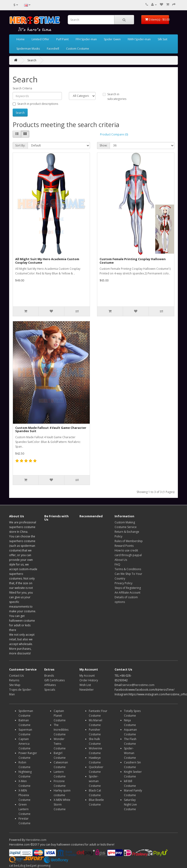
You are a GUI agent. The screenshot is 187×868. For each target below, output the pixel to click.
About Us (121, 560)
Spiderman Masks (28, 49)
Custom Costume (78, 49)
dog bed (26, 866)
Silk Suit (163, 39)
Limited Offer (40, 39)
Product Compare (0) (114, 134)
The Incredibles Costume (61, 730)
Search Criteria (22, 88)
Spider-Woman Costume (130, 753)
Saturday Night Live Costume (130, 804)
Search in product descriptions (35, 104)
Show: (103, 145)
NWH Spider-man (139, 39)
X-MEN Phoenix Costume (24, 795)
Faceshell (53, 49)
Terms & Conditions (128, 569)
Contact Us (16, 676)
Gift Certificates (54, 680)
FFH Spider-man (86, 39)
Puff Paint (62, 39)
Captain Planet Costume (60, 716)
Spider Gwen (112, 39)
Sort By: (20, 145)
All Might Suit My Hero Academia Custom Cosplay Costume (47, 261)
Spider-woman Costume (95, 781)
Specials (50, 690)
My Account (87, 676)
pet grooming (41, 866)
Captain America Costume (24, 744)
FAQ (117, 564)
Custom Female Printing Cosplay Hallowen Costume (133, 261)
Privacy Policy (123, 583)
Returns (14, 680)
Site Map (15, 685)
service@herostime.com (138, 685)
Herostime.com (36, 840)
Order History (89, 680)
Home (21, 39)
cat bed (14, 866)
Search (32, 60)
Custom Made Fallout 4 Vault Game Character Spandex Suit (51, 429)
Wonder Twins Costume (60, 744)
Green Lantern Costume (24, 809)
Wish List (85, 685)
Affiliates (50, 685)
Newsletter (87, 690)
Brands (49, 676)
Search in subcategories (114, 97)
